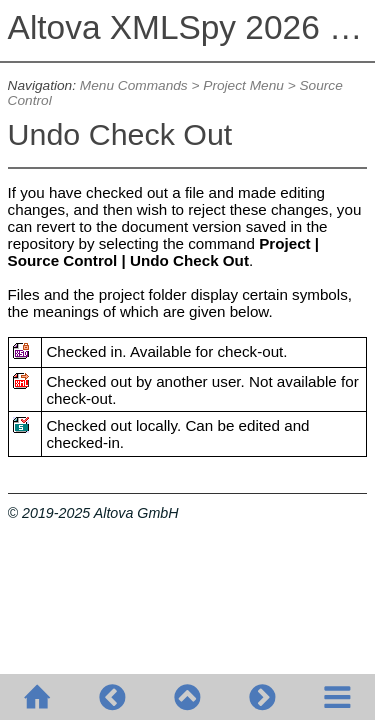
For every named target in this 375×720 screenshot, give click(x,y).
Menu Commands (134, 85)
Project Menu (243, 85)
